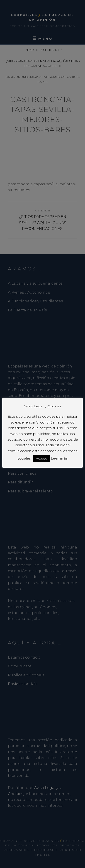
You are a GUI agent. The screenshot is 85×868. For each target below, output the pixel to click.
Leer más (59, 458)
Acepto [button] (42, 458)
